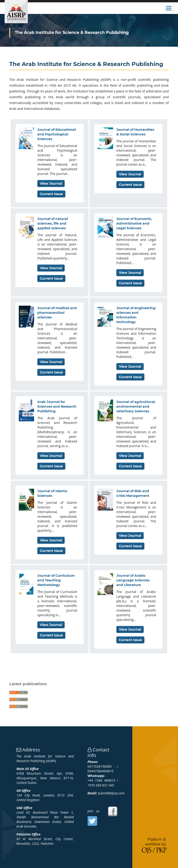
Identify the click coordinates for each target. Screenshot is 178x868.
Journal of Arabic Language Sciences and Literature (133, 580)
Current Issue (51, 194)
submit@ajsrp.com (111, 793)
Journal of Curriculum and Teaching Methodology (56, 580)
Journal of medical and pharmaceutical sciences (57, 313)
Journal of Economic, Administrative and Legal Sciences (134, 223)
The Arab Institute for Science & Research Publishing (72, 33)
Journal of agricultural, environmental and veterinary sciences (136, 406)
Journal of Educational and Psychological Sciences (57, 134)
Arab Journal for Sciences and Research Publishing (57, 406)
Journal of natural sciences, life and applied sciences (53, 223)
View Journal (51, 183)
